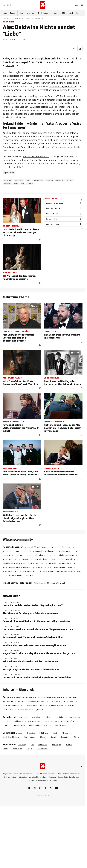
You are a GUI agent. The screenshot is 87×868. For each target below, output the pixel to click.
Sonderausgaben (56, 705)
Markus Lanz (31, 13)
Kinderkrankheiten (11, 737)
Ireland (16, 184)
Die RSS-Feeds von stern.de (52, 697)
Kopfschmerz (29, 737)
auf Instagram (62, 107)
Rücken (43, 737)
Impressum (8, 774)
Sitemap (73, 701)
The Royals (56, 745)
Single (29, 749)
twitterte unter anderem (36, 156)
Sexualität (65, 737)
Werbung (52, 777)
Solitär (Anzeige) (60, 725)
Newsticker (12, 596)
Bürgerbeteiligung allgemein (21, 575)
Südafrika (71, 721)
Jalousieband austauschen (41, 555)
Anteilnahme (60, 180)
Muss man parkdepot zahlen (60, 567)
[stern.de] (43, 5)
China (47, 717)
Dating (6, 749)
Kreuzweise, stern (10, 571)
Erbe (8, 721)
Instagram (49, 180)
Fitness (65, 733)
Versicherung (19, 725)
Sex (32, 745)
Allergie (19, 733)
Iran (22, 13)
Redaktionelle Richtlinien (46, 774)
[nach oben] (81, 766)
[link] (82, 5)
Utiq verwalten (10, 777)
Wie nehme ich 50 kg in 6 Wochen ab (37, 547)
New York (58, 721)
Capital (70, 13)
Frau (23, 184)
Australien (36, 717)
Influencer (43, 745)
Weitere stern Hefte (36, 705)
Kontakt (31, 780)
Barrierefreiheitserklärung (24, 774)
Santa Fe (30, 184)
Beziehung (18, 749)
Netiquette (22, 777)
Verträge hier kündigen (38, 777)
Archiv (21, 701)
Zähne (77, 737)
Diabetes (31, 733)
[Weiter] (82, 13)
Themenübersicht (57, 701)
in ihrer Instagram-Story (62, 86)
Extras (12, 13)
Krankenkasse (34, 721)
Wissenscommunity (37, 701)
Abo (76, 5)
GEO (63, 13)
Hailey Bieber (19, 180)
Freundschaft (42, 749)
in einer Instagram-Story (24, 140)
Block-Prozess (43, 13)
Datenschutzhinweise (71, 774)
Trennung (22, 745)
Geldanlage (19, 721)
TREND (69, 745)
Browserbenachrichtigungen (47, 780)
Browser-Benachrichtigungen (30, 709)
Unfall (28, 180)
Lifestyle (6, 19)
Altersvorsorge (21, 717)
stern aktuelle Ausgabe (13, 705)
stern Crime (80, 13)
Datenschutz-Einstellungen (68, 777)
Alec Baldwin (8, 180)
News (5, 13)
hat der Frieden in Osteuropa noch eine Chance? (34, 551)
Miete (47, 721)
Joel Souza (70, 180)
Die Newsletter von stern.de (24, 697)
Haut (55, 733)
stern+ (57, 13)
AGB (59, 774)
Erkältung (44, 733)
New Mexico (7, 184)
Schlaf (53, 737)
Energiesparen (74, 717)
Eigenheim (59, 717)
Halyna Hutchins (38, 180)
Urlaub (6, 725)
